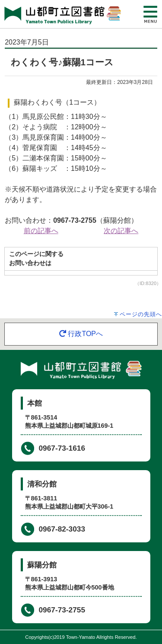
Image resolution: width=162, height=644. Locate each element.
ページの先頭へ (141, 314)
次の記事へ (121, 231)
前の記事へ (41, 231)
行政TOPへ (81, 334)
